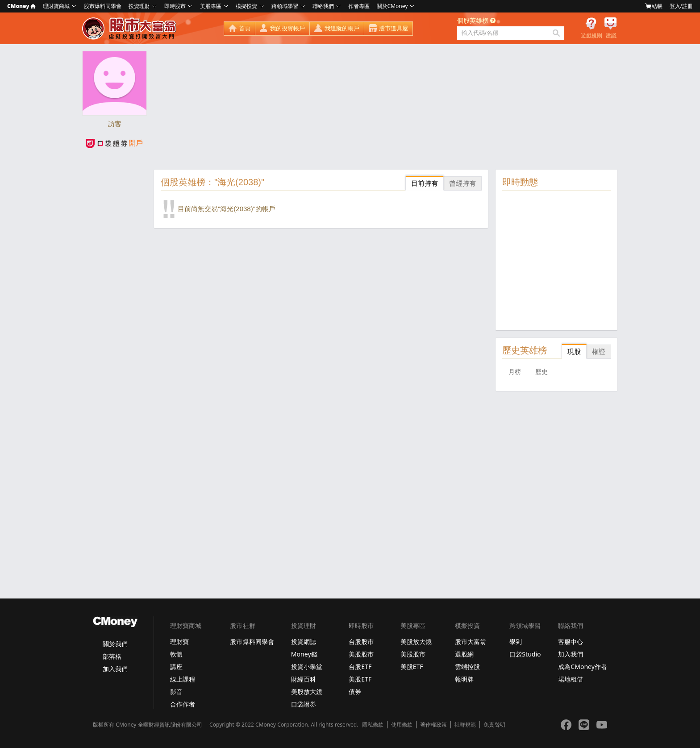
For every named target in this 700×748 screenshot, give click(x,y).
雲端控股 (467, 667)
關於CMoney (392, 6)
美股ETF (360, 679)
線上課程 (183, 679)
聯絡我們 (323, 6)
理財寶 (179, 642)
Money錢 (304, 654)
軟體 (176, 654)
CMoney (21, 6)
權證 (599, 351)
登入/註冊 (681, 6)
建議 (611, 36)
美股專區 (211, 6)
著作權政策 (433, 725)
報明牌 (464, 679)
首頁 (245, 28)
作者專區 (359, 6)
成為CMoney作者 (583, 667)
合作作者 (183, 704)
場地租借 (571, 679)
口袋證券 (304, 704)
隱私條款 (373, 725)
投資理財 (139, 6)
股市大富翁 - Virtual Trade (130, 29)
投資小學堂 (307, 667)
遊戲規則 (592, 36)
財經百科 (304, 679)
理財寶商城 (56, 6)
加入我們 (115, 669)
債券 (355, 692)
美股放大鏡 (307, 692)
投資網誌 (304, 642)
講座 (176, 667)
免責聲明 (494, 725)
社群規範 (465, 725)
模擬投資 (246, 6)
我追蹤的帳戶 (342, 28)
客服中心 (571, 642)
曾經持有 (462, 183)
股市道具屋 (394, 28)
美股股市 (361, 654)
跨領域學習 (285, 6)
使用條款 (402, 725)
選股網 (464, 654)
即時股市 (175, 6)
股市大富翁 (471, 642)
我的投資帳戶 (287, 28)
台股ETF (360, 667)
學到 (516, 642)
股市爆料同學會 (103, 6)
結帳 (654, 6)
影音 (176, 692)
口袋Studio (525, 654)
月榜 (515, 372)
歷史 (542, 372)
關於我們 (115, 644)
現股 (574, 351)
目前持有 (425, 183)
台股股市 (361, 642)
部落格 (112, 656)
